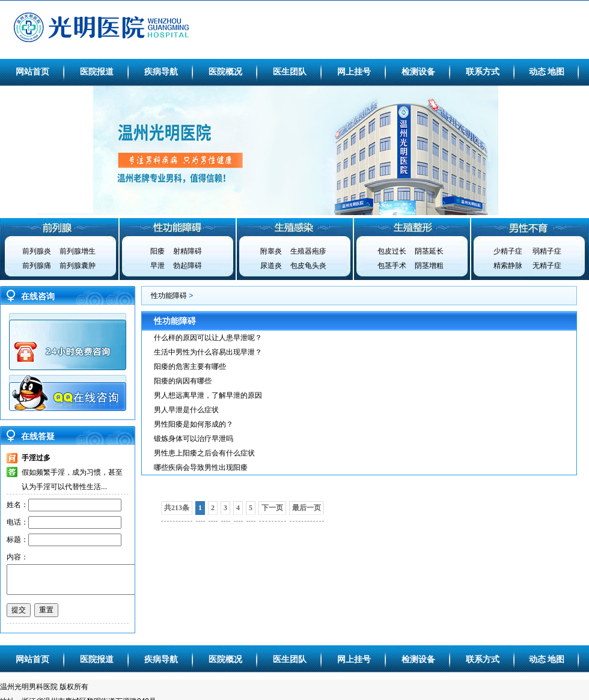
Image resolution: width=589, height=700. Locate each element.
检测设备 (418, 72)
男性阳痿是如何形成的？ (194, 424)
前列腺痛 (37, 266)
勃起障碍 (188, 266)
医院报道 (97, 72)
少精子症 (508, 251)
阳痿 (157, 251)
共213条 (177, 508)
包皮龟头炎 (308, 266)
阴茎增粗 (429, 266)
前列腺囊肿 (78, 266)
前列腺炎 (37, 251)
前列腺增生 (78, 251)
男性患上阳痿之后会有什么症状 (204, 453)
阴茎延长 (429, 251)
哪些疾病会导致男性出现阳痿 (201, 467)
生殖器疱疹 (308, 251)
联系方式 (483, 72)
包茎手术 (392, 266)
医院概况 (225, 72)
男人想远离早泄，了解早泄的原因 (208, 395)
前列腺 (59, 227)
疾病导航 (161, 72)
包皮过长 (392, 251)
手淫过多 (36, 458)
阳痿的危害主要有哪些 (190, 367)
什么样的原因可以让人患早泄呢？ (208, 338)
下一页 (272, 508)
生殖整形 (412, 227)
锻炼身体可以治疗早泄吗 (194, 439)
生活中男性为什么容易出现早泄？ (208, 352)
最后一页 (307, 508)
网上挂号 (354, 72)
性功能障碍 (177, 227)
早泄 (157, 266)
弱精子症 (547, 251)
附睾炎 (271, 251)
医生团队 (290, 72)
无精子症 (547, 266)
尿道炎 (271, 266)
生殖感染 (294, 227)
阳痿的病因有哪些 (183, 381)
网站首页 (32, 72)
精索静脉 (508, 266)
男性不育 (530, 227)
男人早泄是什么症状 (186, 410)
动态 (537, 72)
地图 (556, 72)
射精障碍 (188, 251)
